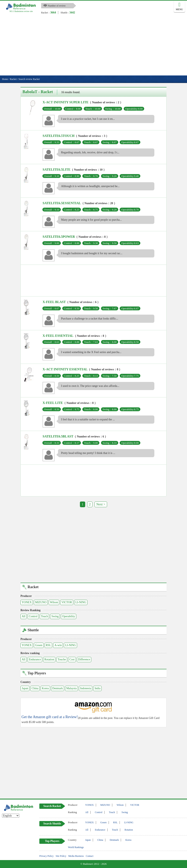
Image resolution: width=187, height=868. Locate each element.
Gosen (39, 645)
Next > (101, 504)
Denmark (58, 688)
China (35, 688)
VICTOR (67, 602)
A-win (58, 645)
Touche (62, 659)
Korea (45, 688)
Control (33, 616)
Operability (69, 616)
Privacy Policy (46, 856)
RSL (48, 645)
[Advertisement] (93, 45)
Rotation (49, 659)
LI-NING (81, 602)
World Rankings (76, 847)
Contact (90, 856)
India (97, 688)
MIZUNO (41, 602)
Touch (45, 616)
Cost (72, 659)
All (24, 616)
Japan (25, 688)
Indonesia (86, 688)
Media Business (76, 856)
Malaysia (71, 688)
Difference (84, 659)
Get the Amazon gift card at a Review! (50, 717)
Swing (55, 616)
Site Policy (61, 856)
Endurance (35, 659)
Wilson (54, 602)
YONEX (27, 602)
